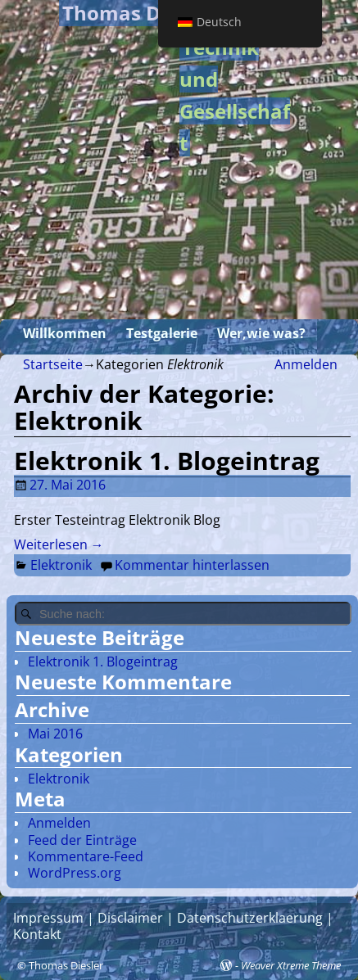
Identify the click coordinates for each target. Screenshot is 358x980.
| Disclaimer (123, 918)
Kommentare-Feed (86, 856)
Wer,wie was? (261, 333)
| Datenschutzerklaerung (243, 918)
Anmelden (306, 364)
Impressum (48, 918)
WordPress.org (75, 873)
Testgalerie (162, 333)
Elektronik (61, 565)
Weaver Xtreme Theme (291, 965)
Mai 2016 (55, 734)
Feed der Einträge (82, 840)
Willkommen (65, 333)
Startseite (53, 364)
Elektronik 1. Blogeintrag (167, 461)
